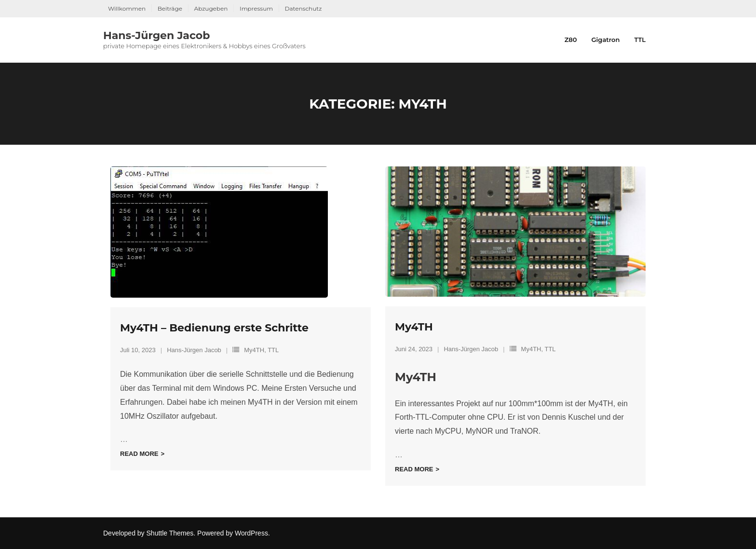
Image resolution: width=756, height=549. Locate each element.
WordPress (251, 533)
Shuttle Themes (170, 533)
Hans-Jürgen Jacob (194, 350)
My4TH (254, 350)
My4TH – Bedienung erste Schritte (214, 328)
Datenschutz (304, 8)
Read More (139, 454)
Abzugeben (211, 8)
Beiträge (170, 8)
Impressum (256, 8)
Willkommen (127, 8)
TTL (273, 350)
